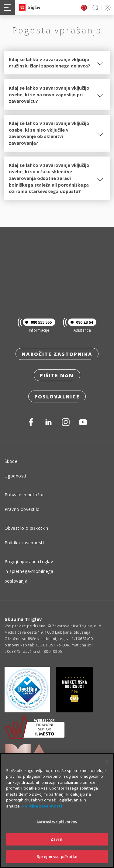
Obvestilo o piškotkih (26, 528)
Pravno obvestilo (22, 509)
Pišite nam (57, 375)
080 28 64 (80, 322)
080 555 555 (37, 322)
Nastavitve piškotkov (57, 822)
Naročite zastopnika (57, 354)
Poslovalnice (57, 397)
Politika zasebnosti (24, 543)
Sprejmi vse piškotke (57, 856)
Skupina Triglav (23, 619)
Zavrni (57, 839)
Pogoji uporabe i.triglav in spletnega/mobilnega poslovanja (29, 571)
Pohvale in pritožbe (25, 495)
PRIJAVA (107, 7)
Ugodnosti (15, 476)
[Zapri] (107, 762)
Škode (11, 461)
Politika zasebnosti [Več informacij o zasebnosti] (42, 806)
